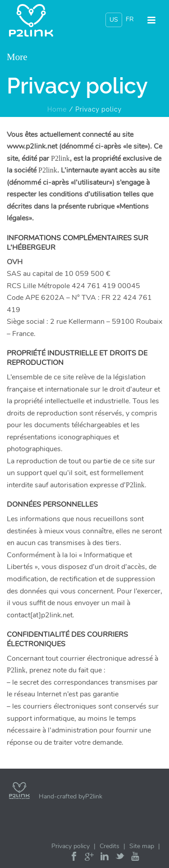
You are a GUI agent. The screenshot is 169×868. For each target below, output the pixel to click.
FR (130, 19)
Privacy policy (71, 846)
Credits (110, 846)
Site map (142, 846)
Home (57, 109)
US (114, 20)
